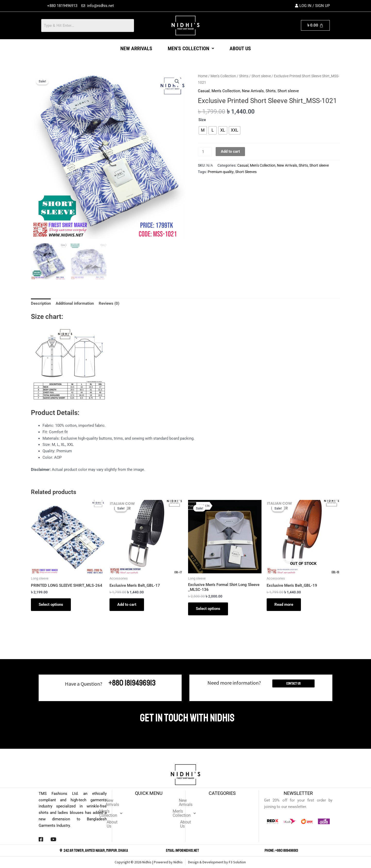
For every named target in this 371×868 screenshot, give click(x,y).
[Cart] (315, 25)
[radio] (203, 130)
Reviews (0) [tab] (109, 303)
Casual (204, 91)
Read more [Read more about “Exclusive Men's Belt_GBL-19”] (284, 604)
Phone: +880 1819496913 (281, 850)
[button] (191, 48)
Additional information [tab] (75, 303)
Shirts (244, 76)
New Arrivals (136, 48)
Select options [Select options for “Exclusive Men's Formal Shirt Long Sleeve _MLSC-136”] (208, 608)
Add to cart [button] (127, 604)
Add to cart (230, 151)
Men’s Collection (191, 48)
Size (202, 120)
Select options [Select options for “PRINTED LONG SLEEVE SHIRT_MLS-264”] (51, 604)
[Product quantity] (205, 152)
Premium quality (221, 172)
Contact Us (293, 683)
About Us (240, 48)
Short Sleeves (246, 172)
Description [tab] (41, 303)
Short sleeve (261, 76)
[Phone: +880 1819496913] (262, 850)
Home (203, 76)
